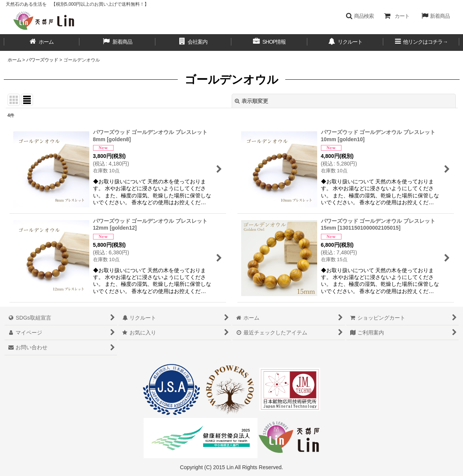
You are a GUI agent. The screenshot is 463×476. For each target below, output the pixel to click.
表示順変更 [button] (251, 101)
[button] (360, 16)
